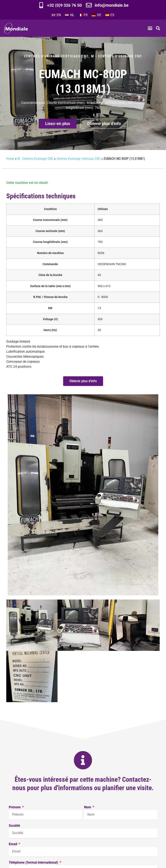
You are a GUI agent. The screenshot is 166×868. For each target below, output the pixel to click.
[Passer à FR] (83, 15)
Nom (88, 807)
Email (13, 844)
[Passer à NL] (70, 15)
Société (14, 826)
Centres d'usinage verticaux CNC (56, 56)
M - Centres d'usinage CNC (117, 56)
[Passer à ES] (110, 15)
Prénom (15, 807)
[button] (150, 28)
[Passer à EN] (56, 15)
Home (10, 159)
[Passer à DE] (96, 15)
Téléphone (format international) (34, 863)
